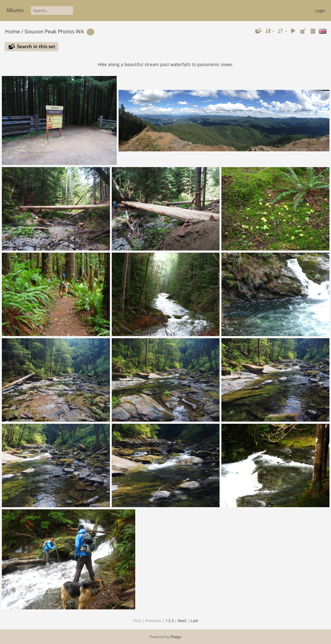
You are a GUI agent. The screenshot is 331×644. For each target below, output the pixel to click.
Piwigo (176, 637)
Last (194, 621)
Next (182, 621)
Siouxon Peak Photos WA (54, 31)
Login (320, 11)
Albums (15, 10)
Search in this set (36, 46)
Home (13, 31)
